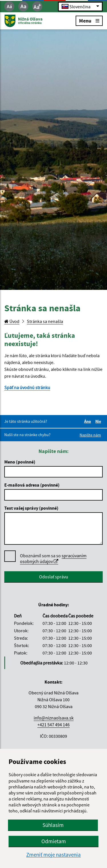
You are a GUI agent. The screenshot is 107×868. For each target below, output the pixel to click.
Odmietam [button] (54, 841)
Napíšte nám (90, 435)
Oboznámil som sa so (53, 559)
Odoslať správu (54, 577)
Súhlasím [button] (53, 825)
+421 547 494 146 (53, 725)
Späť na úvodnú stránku (27, 387)
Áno (88, 421)
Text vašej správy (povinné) (31, 508)
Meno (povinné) (20, 462)
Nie (99, 421)
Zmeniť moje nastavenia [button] (53, 855)
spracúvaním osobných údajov (53, 558)
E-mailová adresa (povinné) (32, 485)
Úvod (12, 321)
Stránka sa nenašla (45, 321)
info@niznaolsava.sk (54, 718)
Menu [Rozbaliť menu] (89, 20)
